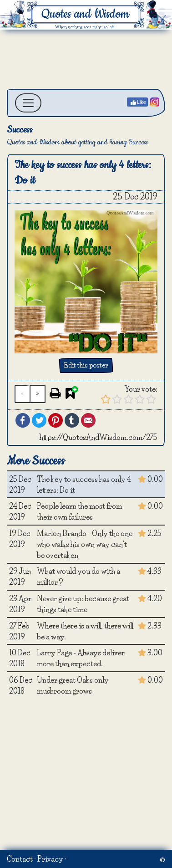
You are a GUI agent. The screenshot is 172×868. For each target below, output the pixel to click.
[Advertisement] (85, 59)
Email (88, 420)
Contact (20, 859)
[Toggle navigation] (28, 103)
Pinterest (56, 420)
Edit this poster (86, 365)
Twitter (39, 420)
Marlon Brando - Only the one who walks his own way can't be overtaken (85, 544)
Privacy (50, 859)
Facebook (23, 420)
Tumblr (72, 420)
